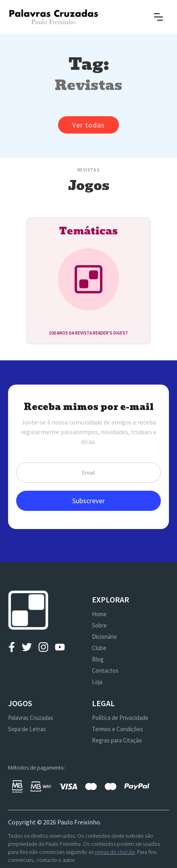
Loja (97, 682)
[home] (53, 17)
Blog (98, 659)
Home (99, 614)
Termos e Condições (118, 729)
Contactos (105, 670)
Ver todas (88, 125)
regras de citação (115, 852)
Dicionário (104, 637)
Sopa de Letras (27, 729)
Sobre (99, 625)
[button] (158, 17)
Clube (99, 648)
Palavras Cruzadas (31, 718)
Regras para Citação (117, 740)
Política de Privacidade (120, 718)
